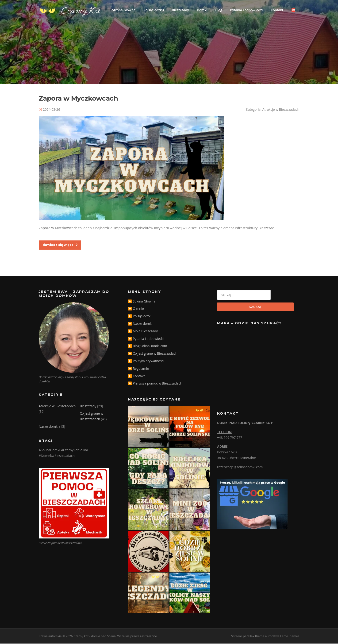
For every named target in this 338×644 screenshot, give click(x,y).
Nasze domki (49, 427)
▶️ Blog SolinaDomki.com (148, 347)
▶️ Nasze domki (140, 324)
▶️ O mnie (136, 309)
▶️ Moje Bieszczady (143, 332)
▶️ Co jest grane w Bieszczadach (153, 354)
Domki (202, 10)
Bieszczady (180, 10)
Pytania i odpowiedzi (246, 10)
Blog (219, 10)
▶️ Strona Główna (142, 302)
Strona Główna (124, 10)
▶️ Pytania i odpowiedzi (146, 339)
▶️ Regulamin (138, 369)
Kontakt (277, 10)
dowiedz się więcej (60, 245)
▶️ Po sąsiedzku (140, 317)
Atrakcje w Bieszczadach (281, 110)
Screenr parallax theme (248, 636)
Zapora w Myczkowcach (78, 99)
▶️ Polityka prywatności (146, 361)
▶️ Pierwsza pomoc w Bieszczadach (155, 384)
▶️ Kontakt (136, 376)
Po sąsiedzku (154, 10)
